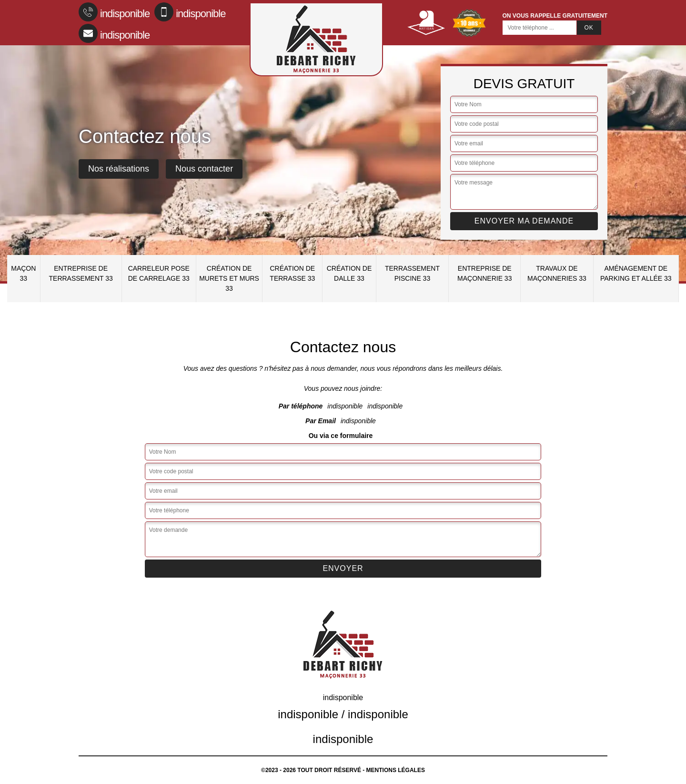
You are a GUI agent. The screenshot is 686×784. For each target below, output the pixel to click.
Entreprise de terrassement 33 (81, 273)
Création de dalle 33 (349, 273)
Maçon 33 (23, 273)
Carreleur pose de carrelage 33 (159, 273)
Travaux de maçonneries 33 (557, 273)
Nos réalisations (119, 169)
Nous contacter (204, 169)
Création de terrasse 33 (292, 273)
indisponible (114, 12)
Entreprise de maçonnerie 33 (484, 273)
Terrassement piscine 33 (412, 273)
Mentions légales (396, 770)
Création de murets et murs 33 (229, 278)
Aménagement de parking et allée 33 (636, 273)
